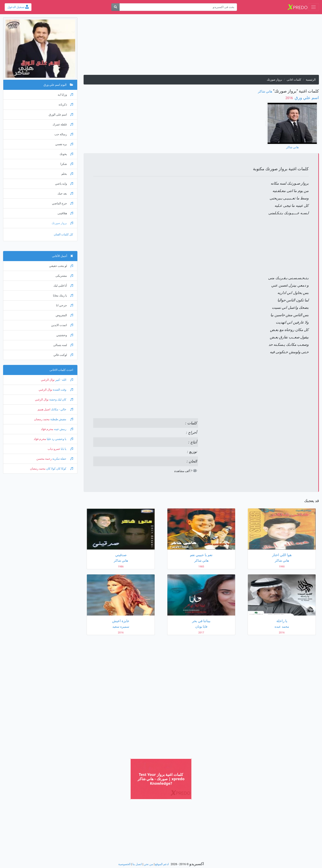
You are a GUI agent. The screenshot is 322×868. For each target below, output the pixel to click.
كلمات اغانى (294, 80)
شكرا (67, 164)
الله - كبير (64, 380)
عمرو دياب (54, 449)
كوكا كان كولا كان (59, 469)
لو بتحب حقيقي (61, 266)
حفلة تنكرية (62, 459)
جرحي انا (65, 305)
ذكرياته (66, 105)
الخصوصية (124, 864)
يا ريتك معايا (63, 296)
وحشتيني (65, 335)
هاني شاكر (265, 91)
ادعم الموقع (162, 864)
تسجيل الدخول (18, 7)
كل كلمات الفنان (63, 234)
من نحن (148, 864)
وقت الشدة (63, 390)
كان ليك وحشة (61, 400)
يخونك (66, 154)
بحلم (67, 174)
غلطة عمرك (63, 124)
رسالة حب (64, 134)
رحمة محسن (44, 459)
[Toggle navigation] (313, 7)
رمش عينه (63, 429)
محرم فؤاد (47, 429)
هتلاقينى (65, 213)
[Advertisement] (201, 46)
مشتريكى (64, 276)
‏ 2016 (290, 98)
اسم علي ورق (306, 98)
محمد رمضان (42, 419)
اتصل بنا (137, 864)
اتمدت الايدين (62, 325)
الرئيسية (311, 80)
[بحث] (115, 7)
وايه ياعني (64, 184)
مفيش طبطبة (61, 419)
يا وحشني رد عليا (60, 439)
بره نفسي (64, 144)
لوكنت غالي (63, 355)
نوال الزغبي (48, 380)
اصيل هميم (44, 409)
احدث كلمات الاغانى (61, 370)
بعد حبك (65, 194)
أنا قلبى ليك (63, 286)
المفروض (64, 315)
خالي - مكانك (62, 409)
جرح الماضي (63, 203)
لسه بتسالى (63, 345)
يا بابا (67, 449)
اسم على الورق (61, 115)
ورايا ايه (65, 95)
